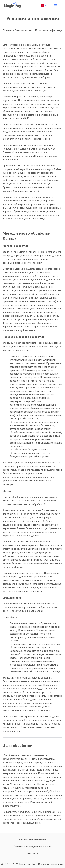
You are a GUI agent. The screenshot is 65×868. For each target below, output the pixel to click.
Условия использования (32, 839)
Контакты (32, 853)
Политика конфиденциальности (32, 846)
